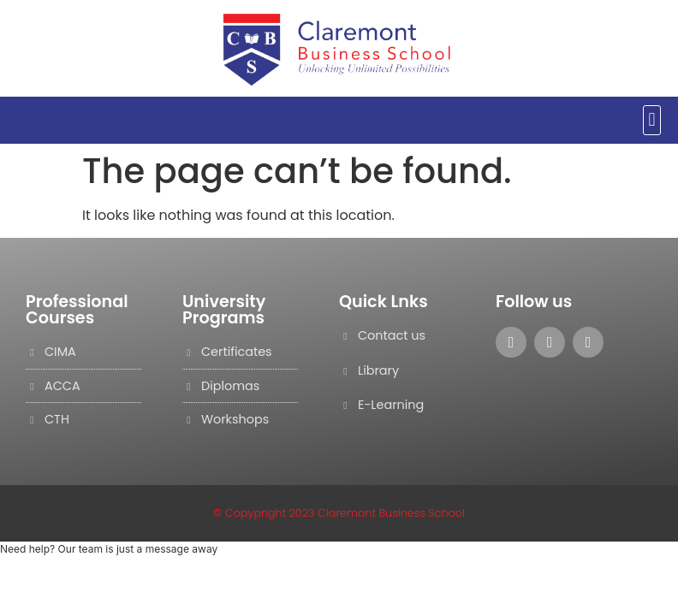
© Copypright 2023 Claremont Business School (339, 513)
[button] (652, 120)
